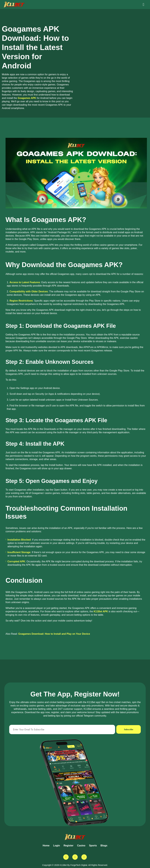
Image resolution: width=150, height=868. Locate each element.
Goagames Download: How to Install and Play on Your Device (54, 634)
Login (57, 846)
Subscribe (128, 729)
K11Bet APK (101, 611)
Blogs (104, 846)
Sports (93, 846)
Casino (81, 846)
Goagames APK (27, 98)
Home (46, 846)
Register (68, 846)
